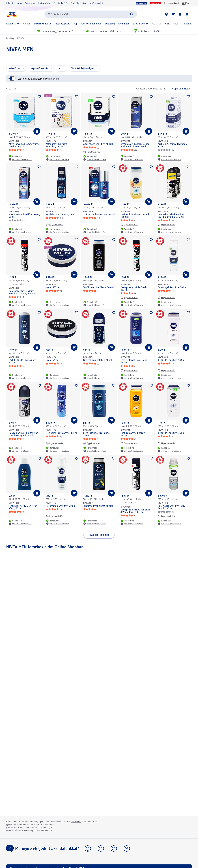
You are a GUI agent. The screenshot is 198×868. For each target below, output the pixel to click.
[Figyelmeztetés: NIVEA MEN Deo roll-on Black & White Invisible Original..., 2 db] (166, 225)
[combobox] (91, 14)
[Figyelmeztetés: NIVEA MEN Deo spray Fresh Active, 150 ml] (54, 443)
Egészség (110, 24)
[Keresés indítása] (132, 14)
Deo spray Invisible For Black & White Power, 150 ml (135, 511)
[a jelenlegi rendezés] (180, 89)
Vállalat (10, 3)
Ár (60, 69)
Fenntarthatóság (61, 3)
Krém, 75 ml (52, 360)
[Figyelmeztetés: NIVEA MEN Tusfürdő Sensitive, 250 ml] (166, 443)
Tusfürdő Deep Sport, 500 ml (98, 506)
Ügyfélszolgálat (96, 3)
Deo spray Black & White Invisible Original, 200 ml (22, 293)
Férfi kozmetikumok (91, 24)
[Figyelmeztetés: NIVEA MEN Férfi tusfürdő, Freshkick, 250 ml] (92, 443)
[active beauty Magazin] (185, 3)
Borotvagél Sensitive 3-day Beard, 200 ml (171, 507)
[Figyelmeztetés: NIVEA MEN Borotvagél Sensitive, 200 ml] (166, 298)
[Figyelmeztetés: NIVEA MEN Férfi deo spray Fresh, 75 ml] (54, 225)
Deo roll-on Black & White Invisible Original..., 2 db (171, 216)
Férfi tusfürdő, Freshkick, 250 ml (97, 434)
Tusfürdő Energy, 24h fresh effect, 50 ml (23, 507)
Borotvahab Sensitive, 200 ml (61, 506)
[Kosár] (187, 14)
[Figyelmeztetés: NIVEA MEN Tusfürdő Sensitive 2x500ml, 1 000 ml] (129, 225)
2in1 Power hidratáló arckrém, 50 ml (24, 216)
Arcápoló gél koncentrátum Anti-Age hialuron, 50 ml (135, 145)
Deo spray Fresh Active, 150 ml (62, 433)
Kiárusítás (187, 24)
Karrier (19, 3)
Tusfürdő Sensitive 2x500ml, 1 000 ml (135, 216)
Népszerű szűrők (39, 69)
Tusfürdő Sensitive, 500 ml (171, 360)
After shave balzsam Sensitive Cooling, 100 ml (24, 145)
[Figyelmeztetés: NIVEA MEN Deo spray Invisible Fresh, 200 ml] (129, 298)
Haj (75, 24)
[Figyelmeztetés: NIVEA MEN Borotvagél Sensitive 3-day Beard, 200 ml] (166, 516)
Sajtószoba (30, 3)
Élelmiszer (124, 24)
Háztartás (157, 24)
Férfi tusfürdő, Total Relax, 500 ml (134, 362)
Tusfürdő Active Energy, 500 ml (133, 434)
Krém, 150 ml (53, 288)
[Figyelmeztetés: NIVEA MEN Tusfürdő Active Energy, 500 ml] (129, 443)
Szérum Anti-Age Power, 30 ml (99, 215)
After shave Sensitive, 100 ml (98, 144)
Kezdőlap (10, 38)
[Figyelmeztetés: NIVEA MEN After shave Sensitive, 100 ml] (92, 152)
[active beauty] (142, 3)
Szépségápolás (62, 24)
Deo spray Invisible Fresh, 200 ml (134, 289)
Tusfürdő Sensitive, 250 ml (171, 433)
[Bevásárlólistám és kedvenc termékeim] (173, 14)
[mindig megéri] (156, 3)
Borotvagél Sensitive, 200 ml (172, 288)
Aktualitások (13, 24)
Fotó (176, 24)
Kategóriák (14, 69)
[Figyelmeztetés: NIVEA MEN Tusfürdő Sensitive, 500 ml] (166, 370)
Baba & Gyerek (140, 24)
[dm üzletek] (166, 14)
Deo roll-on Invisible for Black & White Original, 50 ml (24, 434)
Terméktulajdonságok (83, 69)
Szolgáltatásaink (79, 3)
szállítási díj (76, 822)
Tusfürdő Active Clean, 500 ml (99, 288)
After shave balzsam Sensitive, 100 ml (56, 145)
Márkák (26, 24)
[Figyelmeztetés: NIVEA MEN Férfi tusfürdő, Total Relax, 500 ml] (129, 370)
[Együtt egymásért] (172, 3)
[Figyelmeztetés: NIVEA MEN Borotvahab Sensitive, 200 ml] (54, 516)
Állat (167, 24)
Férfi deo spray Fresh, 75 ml (60, 215)
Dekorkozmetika (42, 24)
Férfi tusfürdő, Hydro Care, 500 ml (23, 362)
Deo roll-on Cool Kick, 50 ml (97, 360)
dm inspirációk (44, 3)
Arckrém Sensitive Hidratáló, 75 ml (173, 145)
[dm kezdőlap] (12, 14)
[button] (88, 848)
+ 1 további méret (16, 284)
